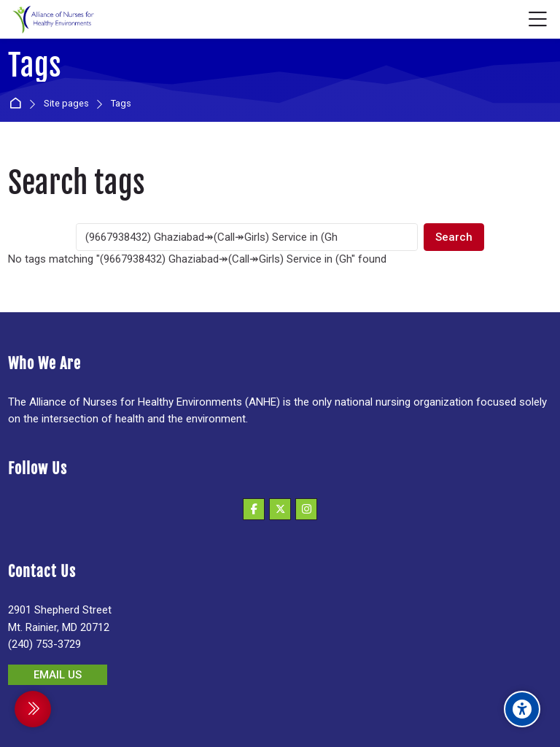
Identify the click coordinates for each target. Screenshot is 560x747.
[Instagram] (306, 509)
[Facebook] (254, 509)
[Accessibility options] (522, 709)
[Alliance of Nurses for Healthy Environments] (52, 20)
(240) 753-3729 (44, 644)
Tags (121, 104)
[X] (280, 509)
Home (18, 104)
